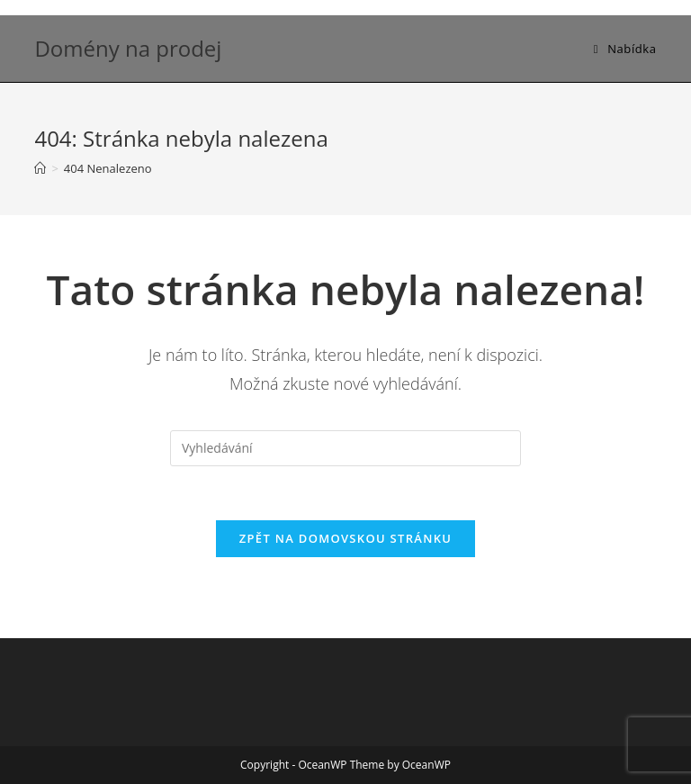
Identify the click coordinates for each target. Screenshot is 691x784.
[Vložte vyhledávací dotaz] (345, 448)
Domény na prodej (128, 48)
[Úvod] (40, 168)
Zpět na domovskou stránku (345, 538)
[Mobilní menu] (625, 49)
